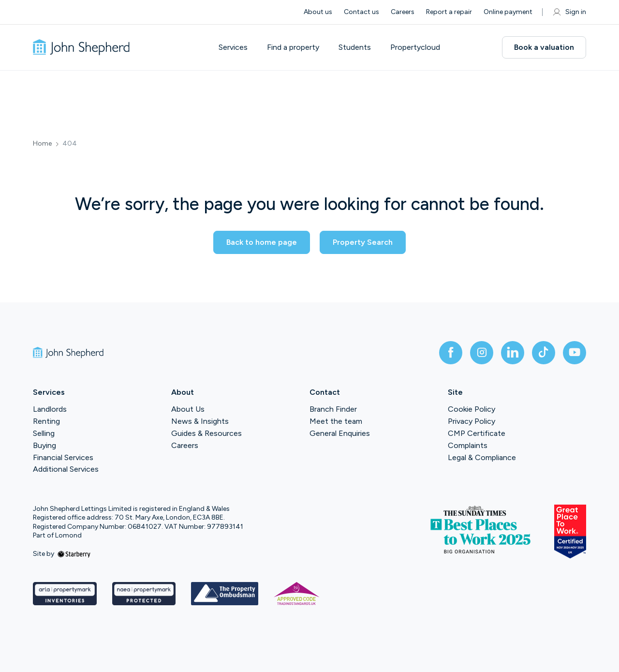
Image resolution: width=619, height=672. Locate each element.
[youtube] (575, 353)
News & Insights (200, 421)
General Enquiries (340, 433)
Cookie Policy (472, 409)
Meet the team (336, 421)
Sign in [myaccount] (569, 12)
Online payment (508, 12)
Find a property (293, 47)
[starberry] (74, 554)
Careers (403, 12)
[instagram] (482, 353)
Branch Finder (333, 409)
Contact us (361, 12)
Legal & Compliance (482, 457)
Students (355, 47)
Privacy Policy (472, 421)
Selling (44, 433)
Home (42, 144)
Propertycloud (415, 47)
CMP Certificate (477, 433)
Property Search (363, 242)
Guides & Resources (206, 433)
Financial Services (63, 457)
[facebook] (451, 353)
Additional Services (66, 469)
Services (233, 47)
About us (318, 12)
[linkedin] (513, 353)
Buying (44, 445)
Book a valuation (544, 47)
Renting (46, 421)
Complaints (468, 445)
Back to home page (262, 242)
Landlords (50, 409)
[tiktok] (544, 353)
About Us (188, 409)
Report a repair (449, 12)
